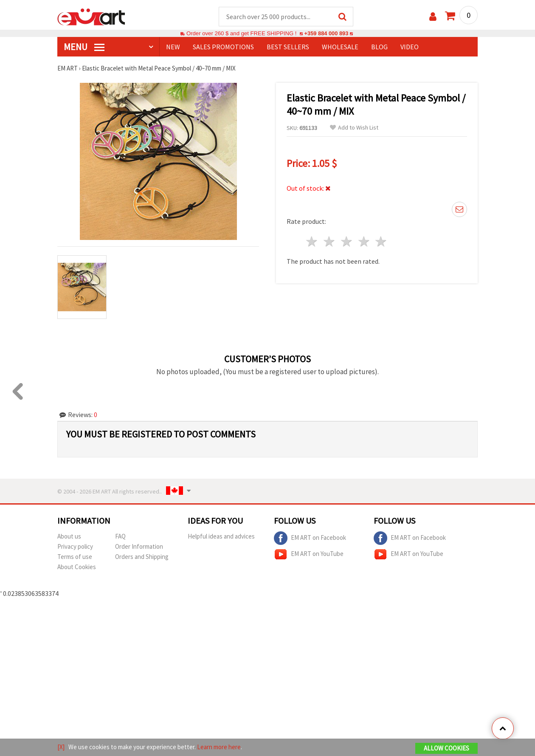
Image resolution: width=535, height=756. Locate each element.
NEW (173, 47)
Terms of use (75, 557)
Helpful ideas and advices (221, 537)
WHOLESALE (340, 47)
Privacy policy (75, 547)
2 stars (330, 242)
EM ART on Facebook (310, 539)
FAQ (120, 537)
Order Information (139, 547)
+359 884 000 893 (326, 34)
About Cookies (77, 567)
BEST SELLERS (288, 47)
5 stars (382, 242)
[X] (61, 747)
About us (69, 537)
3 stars (347, 242)
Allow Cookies (446, 748)
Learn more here (219, 747)
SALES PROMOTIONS (223, 47)
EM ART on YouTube (309, 555)
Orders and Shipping (142, 557)
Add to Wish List (354, 128)
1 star (312, 242)
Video (410, 47)
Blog (379, 47)
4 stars (364, 242)
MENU (84, 47)
